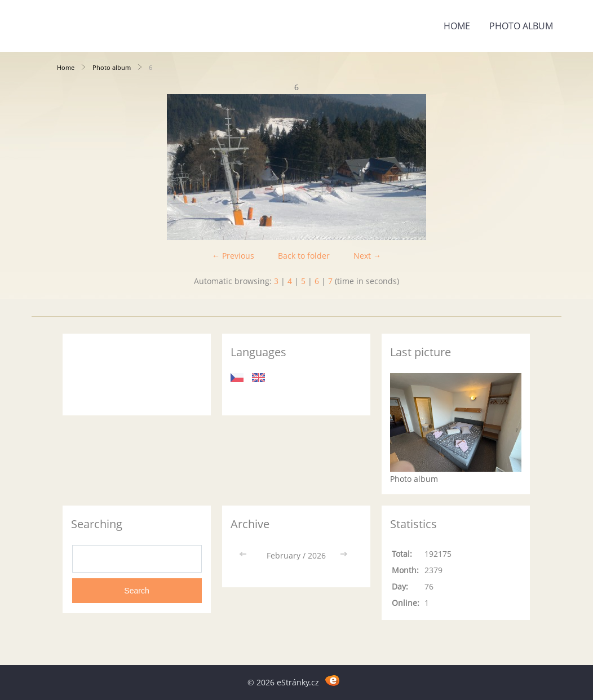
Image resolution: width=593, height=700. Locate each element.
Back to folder (304, 256)
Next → (367, 256)
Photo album (521, 26)
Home (457, 26)
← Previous (233, 256)
